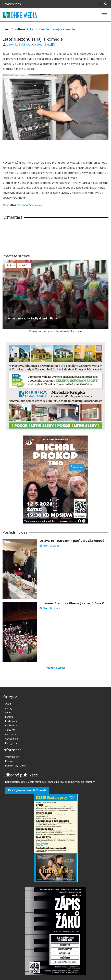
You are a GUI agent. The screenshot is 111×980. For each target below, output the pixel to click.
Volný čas (24, 265)
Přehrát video (50, 546)
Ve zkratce (11, 734)
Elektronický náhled (16, 766)
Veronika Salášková (20, 44)
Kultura (20, 29)
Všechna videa (56, 668)
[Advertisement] (56, 149)
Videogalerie (12, 739)
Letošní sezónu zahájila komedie (52, 29)
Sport (8, 712)
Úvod (6, 29)
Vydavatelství (12, 757)
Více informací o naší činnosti (27, 790)
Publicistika (11, 725)
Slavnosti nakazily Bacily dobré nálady (31, 318)
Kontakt (9, 761)
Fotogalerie (11, 743)
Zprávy (9, 708)
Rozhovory (11, 721)
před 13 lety (44, 44)
